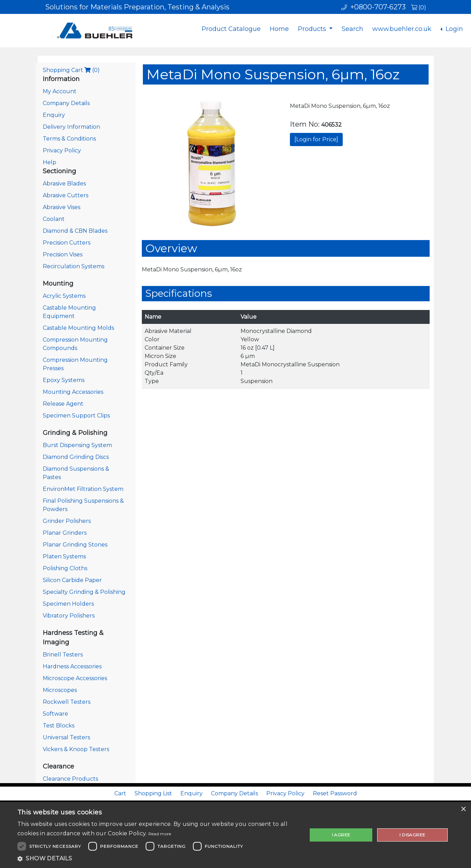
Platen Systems (64, 556)
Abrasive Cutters (66, 195)
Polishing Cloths (65, 568)
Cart (120, 793)
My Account (60, 91)
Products (313, 29)
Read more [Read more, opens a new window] (160, 834)
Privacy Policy (62, 150)
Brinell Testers (63, 655)
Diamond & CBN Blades (75, 231)
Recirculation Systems (74, 266)
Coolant (54, 219)
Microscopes (60, 690)
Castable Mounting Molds (78, 328)
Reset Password (335, 793)
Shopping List (153, 793)
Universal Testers (66, 737)
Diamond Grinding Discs (76, 457)
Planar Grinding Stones (75, 545)
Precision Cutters (67, 243)
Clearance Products (70, 779)
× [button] (463, 809)
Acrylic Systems (64, 296)
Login (453, 29)
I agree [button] (341, 835)
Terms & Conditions (69, 139)
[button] (158, 859)
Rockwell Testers (67, 702)
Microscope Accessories (75, 678)
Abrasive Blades (64, 184)
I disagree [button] (412, 835)
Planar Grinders (65, 533)
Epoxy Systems (64, 380)
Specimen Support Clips (76, 416)
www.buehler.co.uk (402, 29)
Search (352, 29)
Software (55, 714)
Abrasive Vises (62, 207)
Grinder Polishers (67, 521)
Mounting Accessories (73, 392)
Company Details (66, 103)
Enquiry (54, 115)
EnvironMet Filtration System (83, 489)
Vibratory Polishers (69, 616)
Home (279, 29)
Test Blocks (59, 726)
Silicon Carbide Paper (72, 580)
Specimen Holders (68, 604)
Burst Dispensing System (77, 445)
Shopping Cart (71, 70)
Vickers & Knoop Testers (76, 749)
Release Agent (63, 404)
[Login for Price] (316, 139)
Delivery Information (71, 127)
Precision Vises (63, 254)
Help (50, 162)
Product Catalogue (231, 29)
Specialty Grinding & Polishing (84, 592)
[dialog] (235, 835)
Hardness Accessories (72, 666)
